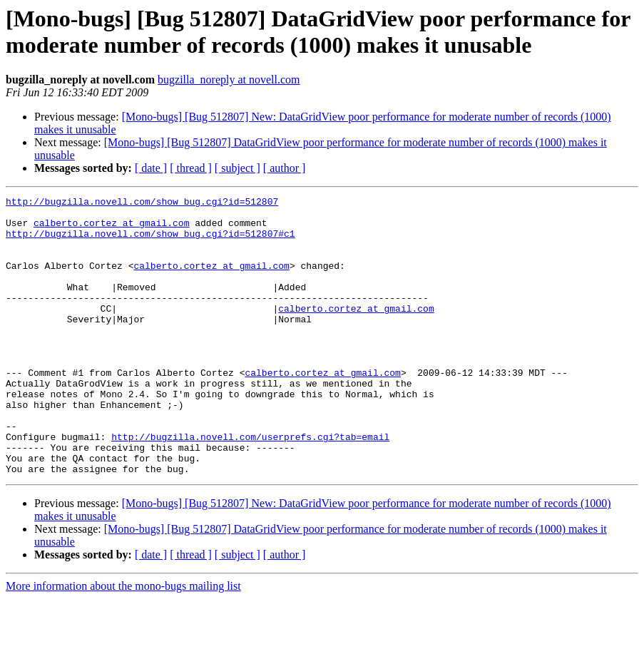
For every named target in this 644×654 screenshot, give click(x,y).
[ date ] (151, 168)
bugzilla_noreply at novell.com (229, 80)
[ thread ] (191, 168)
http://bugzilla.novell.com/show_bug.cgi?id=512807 (142, 203)
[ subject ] (237, 168)
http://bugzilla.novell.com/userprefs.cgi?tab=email (250, 486)
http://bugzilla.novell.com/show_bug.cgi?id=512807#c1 (150, 242)
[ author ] (285, 168)
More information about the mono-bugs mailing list (123, 642)
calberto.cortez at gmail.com (111, 229)
